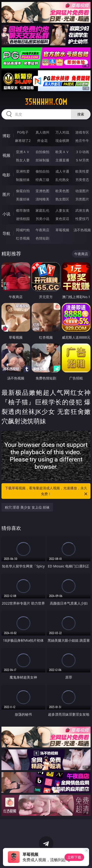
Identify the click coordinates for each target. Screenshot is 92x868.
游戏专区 (82, 132)
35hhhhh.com (46, 102)
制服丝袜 (23, 180)
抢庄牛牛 (82, 141)
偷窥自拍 (23, 191)
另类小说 (42, 219)
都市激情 (23, 210)
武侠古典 (82, 210)
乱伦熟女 (62, 180)
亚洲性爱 (23, 171)
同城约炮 (23, 230)
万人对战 (62, 132)
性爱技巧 (82, 219)
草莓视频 (62, 230)
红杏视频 (23, 238)
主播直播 (62, 160)
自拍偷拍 (42, 152)
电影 (6, 175)
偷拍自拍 (42, 171)
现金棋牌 (62, 141)
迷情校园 (23, 219)
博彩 (6, 136)
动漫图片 (82, 191)
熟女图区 (62, 199)
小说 (6, 214)
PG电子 (23, 132)
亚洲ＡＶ (23, 152)
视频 (6, 155)
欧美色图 (62, 191)
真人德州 (42, 132)
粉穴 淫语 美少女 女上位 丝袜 (27, 507)
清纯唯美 (42, 199)
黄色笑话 (62, 219)
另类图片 (82, 199)
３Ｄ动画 (82, 152)
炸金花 (42, 141)
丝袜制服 (42, 160)
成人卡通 (62, 171)
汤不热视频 (82, 230)
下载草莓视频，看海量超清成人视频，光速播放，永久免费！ (47, 491)
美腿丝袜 (23, 199)
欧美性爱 (82, 171)
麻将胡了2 (23, 141)
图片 (6, 194)
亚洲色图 (42, 191)
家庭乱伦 (42, 210)
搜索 (81, 114)
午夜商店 (42, 230)
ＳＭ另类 (82, 160)
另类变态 (82, 180)
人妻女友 (62, 210)
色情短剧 (42, 238)
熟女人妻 (23, 160)
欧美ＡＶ (62, 152)
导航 (6, 233)
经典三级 (42, 180)
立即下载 (74, 857)
